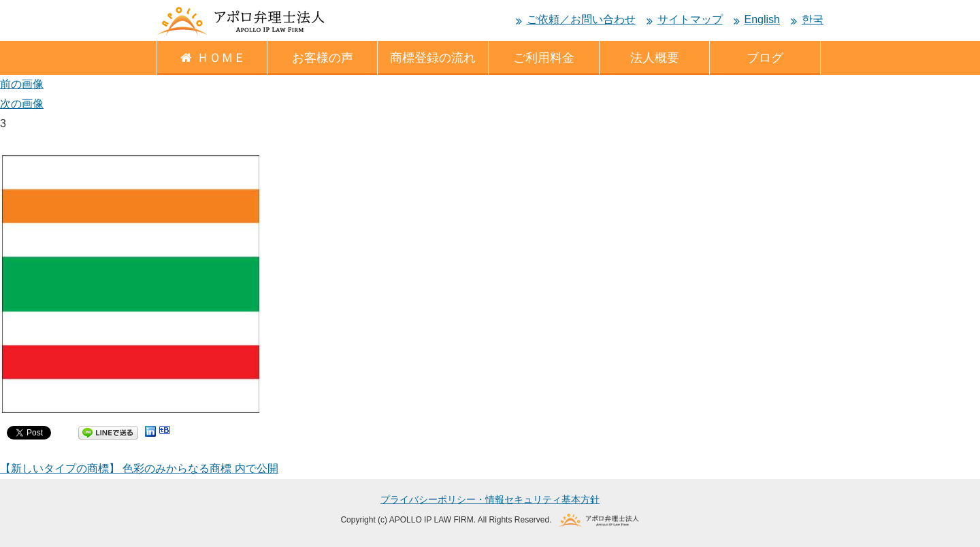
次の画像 (22, 104)
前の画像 (22, 84)
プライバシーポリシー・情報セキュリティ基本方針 (490, 499)
